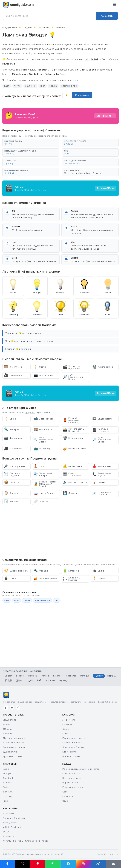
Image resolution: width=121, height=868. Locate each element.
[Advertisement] (60, 531)
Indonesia (50, 681)
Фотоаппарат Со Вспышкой (74, 430)
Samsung (8, 792)
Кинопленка (13, 367)
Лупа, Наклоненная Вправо (73, 377)
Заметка (11, 502)
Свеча (40, 367)
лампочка (30, 86)
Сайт (65, 792)
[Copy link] (98, 864)
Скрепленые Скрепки (102, 494)
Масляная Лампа (75, 449)
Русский (99, 676)
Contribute (8, 813)
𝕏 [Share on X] (23, 864)
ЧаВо (65, 801)
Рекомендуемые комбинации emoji (81, 769)
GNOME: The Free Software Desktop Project (25, 841)
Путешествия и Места (74, 738)
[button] (31, 143)
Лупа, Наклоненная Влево (43, 440)
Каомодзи (68, 796)
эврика (53, 86)
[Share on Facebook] (7, 864)
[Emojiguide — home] (18, 5)
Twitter (6, 787)
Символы (8, 734)
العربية (30, 681)
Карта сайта (102, 854)
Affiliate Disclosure (12, 827)
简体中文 (111, 676)
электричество (69, 86)
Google (7, 774)
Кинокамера (13, 375)
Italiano (57, 676)
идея (7, 86)
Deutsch (33, 676)
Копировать (82, 95)
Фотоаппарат (43, 375)
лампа (17, 86)
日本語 (8, 681)
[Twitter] (12, 708)
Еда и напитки (10, 752)
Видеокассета (102, 419)
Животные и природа (14, 747)
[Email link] (113, 864)
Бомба (10, 578)
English (9, 676)
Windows (8, 783)
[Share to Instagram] (83, 864)
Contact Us (9, 836)
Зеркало (11, 493)
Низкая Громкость (75, 482)
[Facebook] (6, 708)
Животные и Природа (74, 747)
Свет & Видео (44, 28)
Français (45, 676)
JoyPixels (8, 796)
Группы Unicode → (12, 756)
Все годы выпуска (72, 778)
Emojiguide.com (10, 28)
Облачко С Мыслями (71, 579)
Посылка (12, 482)
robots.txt (114, 854)
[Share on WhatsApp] (53, 864)
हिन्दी (39, 681)
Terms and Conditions (14, 818)
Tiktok (6, 801)
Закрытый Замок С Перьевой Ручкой (45, 484)
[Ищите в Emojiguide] (50, 16)
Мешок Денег (73, 466)
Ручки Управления (72, 474)
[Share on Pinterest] (38, 864)
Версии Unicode (71, 783)
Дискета (70, 493)
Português (85, 676)
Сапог (40, 466)
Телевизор (42, 449)
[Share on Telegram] (68, 864)
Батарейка (71, 571)
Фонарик (12, 430)
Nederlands (70, 676)
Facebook (8, 778)
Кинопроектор (103, 367)
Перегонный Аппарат (43, 474)
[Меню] (115, 5)
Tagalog (63, 681)
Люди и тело (10, 720)
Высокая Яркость (16, 571)
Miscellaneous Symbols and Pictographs (84, 173)
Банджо (99, 482)
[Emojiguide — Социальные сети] (6, 695)
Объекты (8, 729)
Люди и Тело (69, 720)
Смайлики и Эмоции (73, 743)
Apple (6, 769)
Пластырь (41, 502)
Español (20, 676)
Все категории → (71, 756)
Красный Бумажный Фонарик (71, 420)
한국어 (19, 681)
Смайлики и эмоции (13, 743)
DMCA (6, 832)
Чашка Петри (43, 493)
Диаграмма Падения (13, 474)
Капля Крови (102, 466)
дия (57, 600)
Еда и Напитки (70, 752)
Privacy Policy (10, 823)
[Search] (107, 16)
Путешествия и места (14, 738)
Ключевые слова (71, 774)
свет (42, 86)
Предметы (27, 28)
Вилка (98, 571)
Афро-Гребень (15, 466)
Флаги (6, 724)
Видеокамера (43, 419)
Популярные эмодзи (73, 787)
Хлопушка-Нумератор (71, 367)
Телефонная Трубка (102, 474)
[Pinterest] (18, 708)
